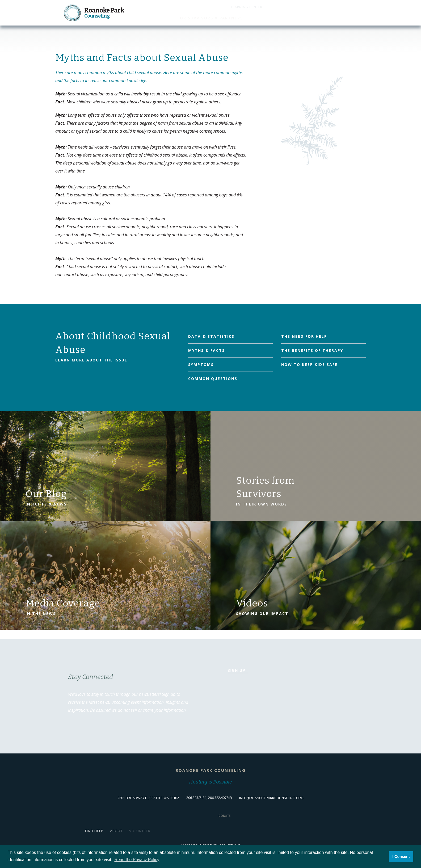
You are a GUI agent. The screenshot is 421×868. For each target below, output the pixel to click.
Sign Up (237, 671)
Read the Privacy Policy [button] (137, 860)
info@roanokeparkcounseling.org (271, 798)
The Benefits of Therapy (312, 350)
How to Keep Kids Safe (309, 365)
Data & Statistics (211, 336)
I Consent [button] (401, 857)
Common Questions (213, 379)
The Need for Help (304, 336)
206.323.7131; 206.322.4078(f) (209, 798)
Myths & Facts (207, 350)
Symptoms (201, 365)
